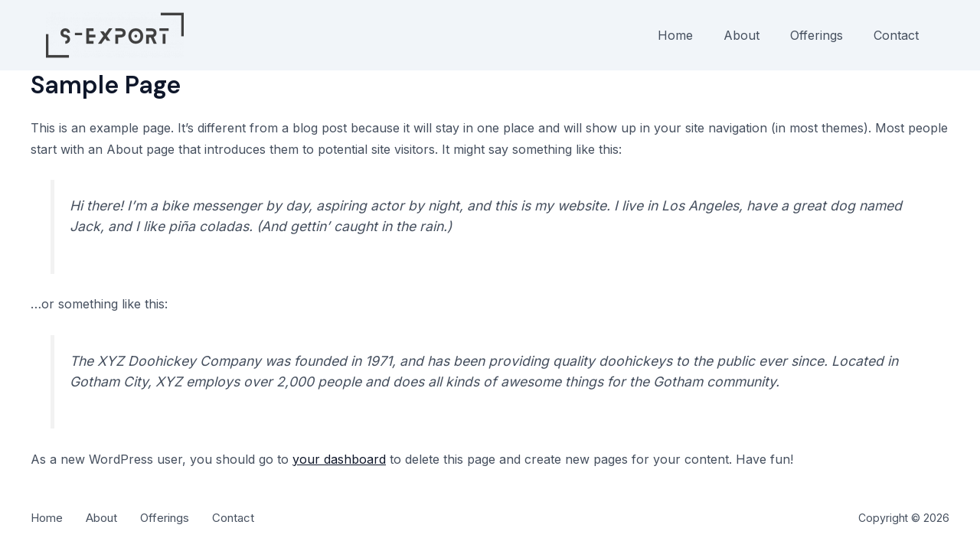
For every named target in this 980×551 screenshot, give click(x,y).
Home (675, 35)
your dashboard (339, 459)
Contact (896, 35)
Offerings (817, 35)
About (742, 35)
